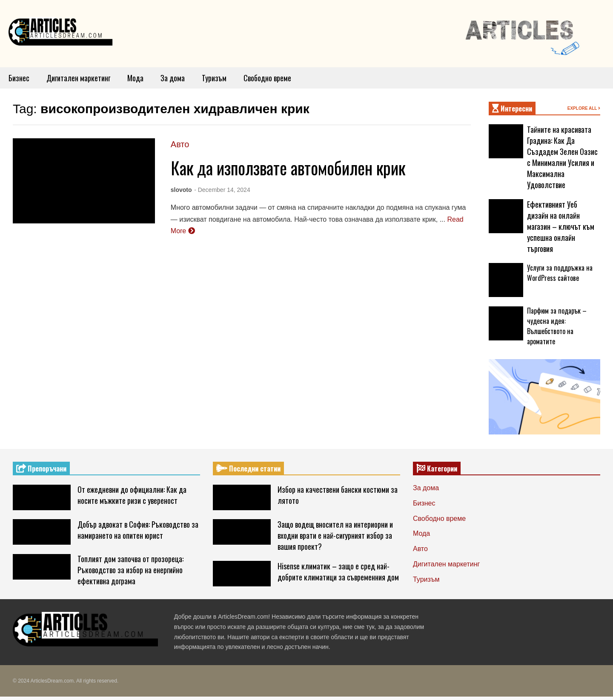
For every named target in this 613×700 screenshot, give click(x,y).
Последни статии (248, 469)
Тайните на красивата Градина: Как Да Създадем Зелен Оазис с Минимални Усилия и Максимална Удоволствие (562, 157)
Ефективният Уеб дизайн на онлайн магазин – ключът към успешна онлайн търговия (561, 226)
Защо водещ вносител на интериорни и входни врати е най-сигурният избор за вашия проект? (335, 535)
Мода (135, 78)
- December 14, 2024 (222, 190)
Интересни (512, 109)
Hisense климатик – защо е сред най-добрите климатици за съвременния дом (338, 571)
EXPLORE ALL (584, 108)
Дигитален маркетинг (78, 78)
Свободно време (267, 78)
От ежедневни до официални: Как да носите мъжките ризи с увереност (132, 495)
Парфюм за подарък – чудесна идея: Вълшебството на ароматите (557, 326)
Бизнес (19, 78)
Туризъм (214, 78)
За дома (173, 78)
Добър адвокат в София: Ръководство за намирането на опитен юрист (138, 530)
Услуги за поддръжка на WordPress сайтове (560, 273)
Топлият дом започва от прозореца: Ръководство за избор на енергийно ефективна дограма (130, 570)
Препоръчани (41, 469)
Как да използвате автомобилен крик (288, 168)
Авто (180, 144)
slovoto (181, 190)
